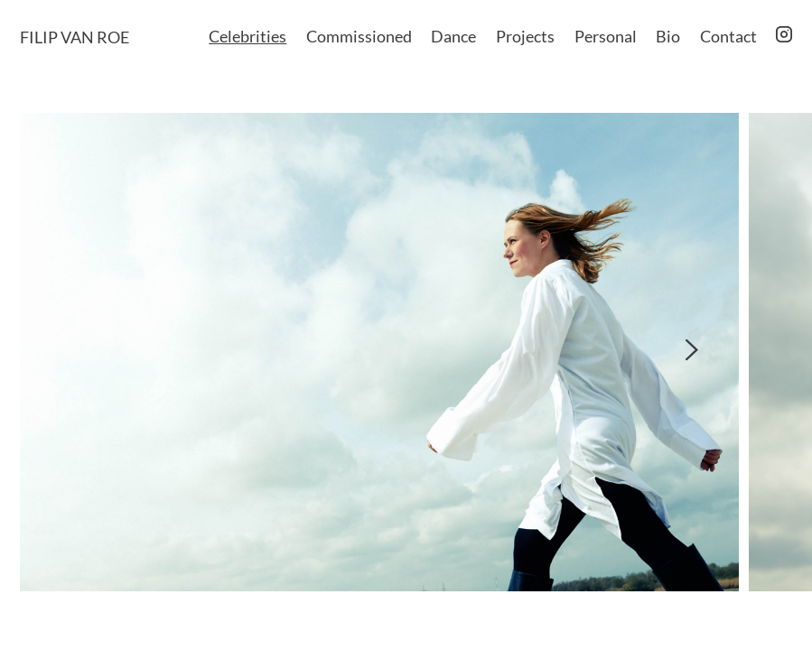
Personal (606, 36)
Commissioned (359, 36)
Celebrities (247, 36)
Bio (668, 36)
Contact (728, 36)
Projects (525, 36)
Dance (453, 36)
